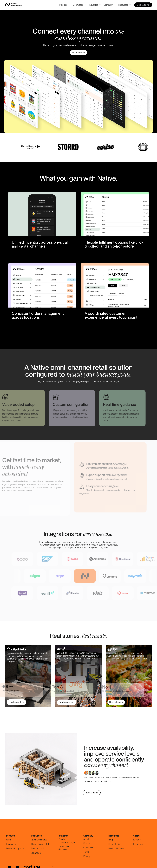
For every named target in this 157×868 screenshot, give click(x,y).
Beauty (62, 839)
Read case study (16, 702)
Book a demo (143, 5)
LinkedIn (137, 840)
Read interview (116, 702)
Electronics (64, 846)
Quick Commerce (39, 840)
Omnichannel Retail (40, 844)
